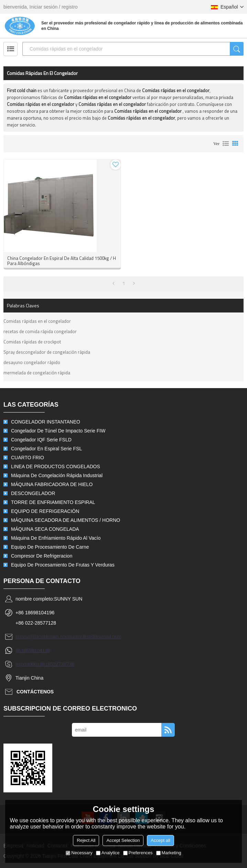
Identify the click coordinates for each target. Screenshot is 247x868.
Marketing (169, 853)
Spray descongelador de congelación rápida (47, 352)
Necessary (79, 853)
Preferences (138, 853)
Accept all (160, 840)
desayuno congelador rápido (32, 362)
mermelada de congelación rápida (37, 373)
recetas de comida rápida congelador (40, 331)
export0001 (28, 664)
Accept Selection (123, 840)
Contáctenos (35, 692)
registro (70, 7)
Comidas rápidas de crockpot (32, 342)
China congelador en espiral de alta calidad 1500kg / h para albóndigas (62, 261)
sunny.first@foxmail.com (95, 637)
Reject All (86, 840)
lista (226, 144)
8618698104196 (33, 650)
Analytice (108, 853)
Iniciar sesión (44, 7)
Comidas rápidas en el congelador (37, 321)
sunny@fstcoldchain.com (42, 637)
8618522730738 (57, 664)
